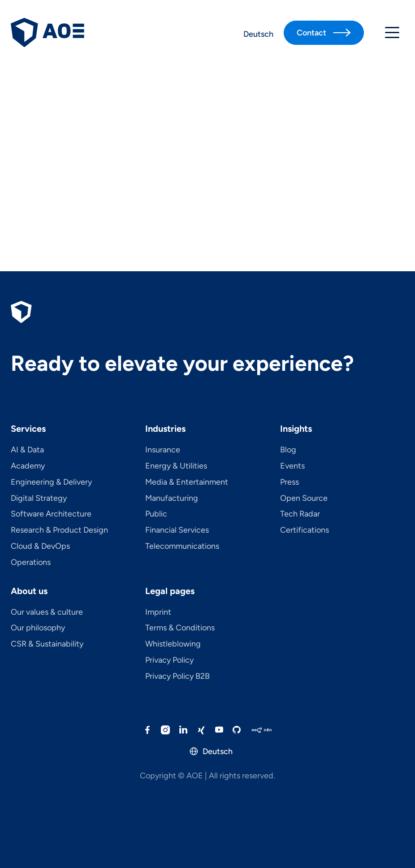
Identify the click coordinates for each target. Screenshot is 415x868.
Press (290, 482)
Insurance (163, 450)
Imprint (158, 612)
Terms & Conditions (180, 628)
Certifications (305, 530)
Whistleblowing (173, 644)
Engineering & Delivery (51, 482)
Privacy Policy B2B (177, 677)
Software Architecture (51, 514)
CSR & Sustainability (47, 644)
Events (292, 466)
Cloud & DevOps (40, 547)
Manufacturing (172, 499)
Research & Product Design (59, 530)
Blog (288, 450)
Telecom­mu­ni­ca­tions (182, 547)
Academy (28, 466)
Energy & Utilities (176, 466)
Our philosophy (38, 628)
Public (156, 514)
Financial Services (177, 530)
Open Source (304, 499)
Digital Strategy (39, 499)
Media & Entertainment (187, 482)
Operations (31, 563)
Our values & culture (47, 612)
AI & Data (27, 450)
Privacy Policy (169, 660)
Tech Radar (300, 514)
